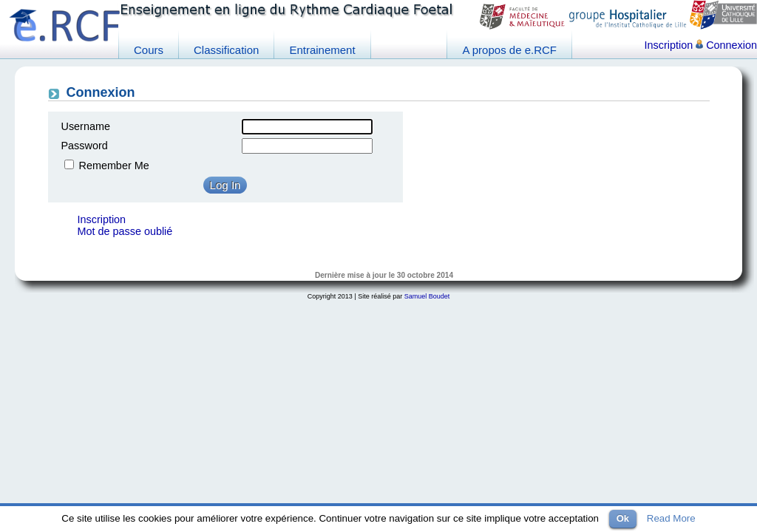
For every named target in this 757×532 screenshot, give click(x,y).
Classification (226, 50)
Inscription (669, 45)
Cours (149, 50)
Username (86, 126)
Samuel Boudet (427, 296)
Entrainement (322, 50)
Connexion (726, 45)
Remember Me (114, 166)
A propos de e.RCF (509, 50)
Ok (623, 518)
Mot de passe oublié (125, 231)
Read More (671, 518)
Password (85, 146)
